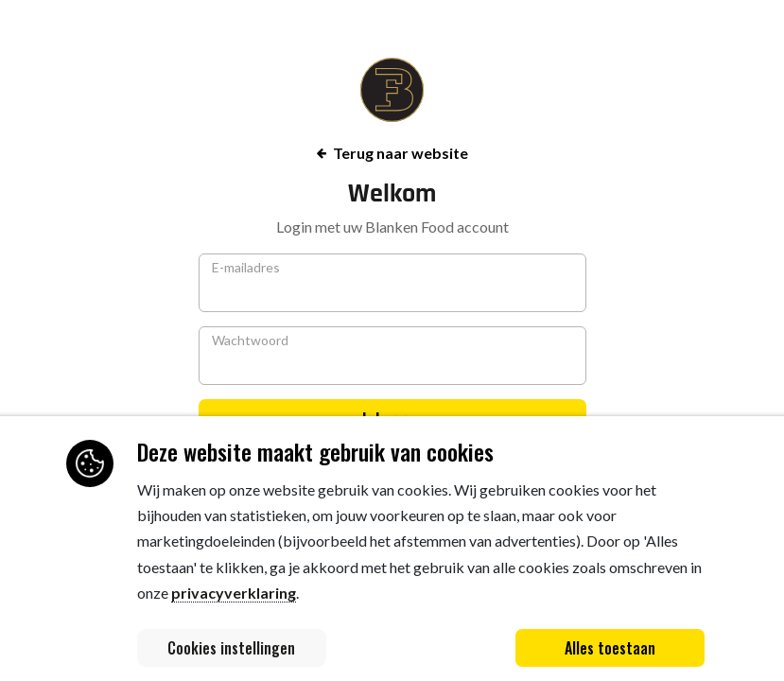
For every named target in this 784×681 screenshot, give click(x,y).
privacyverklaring (234, 593)
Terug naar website (392, 153)
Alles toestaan (610, 648)
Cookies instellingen (231, 648)
